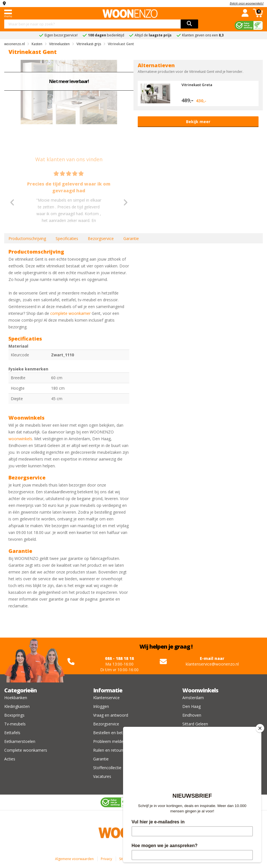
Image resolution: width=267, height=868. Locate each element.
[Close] (260, 728)
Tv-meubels (15, 724)
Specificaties (67, 238)
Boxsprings (14, 715)
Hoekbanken (16, 698)
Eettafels (12, 733)
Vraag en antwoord (111, 715)
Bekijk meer (198, 122)
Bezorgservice (101, 238)
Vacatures (102, 776)
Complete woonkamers (26, 750)
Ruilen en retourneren (113, 750)
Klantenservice (106, 698)
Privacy (106, 859)
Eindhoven (192, 715)
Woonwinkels (200, 690)
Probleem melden (109, 741)
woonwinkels (20, 439)
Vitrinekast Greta (197, 85)
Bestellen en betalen (112, 733)
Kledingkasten (17, 706)
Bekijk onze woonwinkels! (247, 3)
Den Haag (192, 706)
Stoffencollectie (107, 768)
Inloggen (101, 706)
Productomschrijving (27, 238)
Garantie (131, 238)
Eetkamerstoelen (20, 741)
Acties (10, 759)
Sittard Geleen (195, 724)
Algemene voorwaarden (74, 859)
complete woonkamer (70, 313)
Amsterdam (193, 698)
